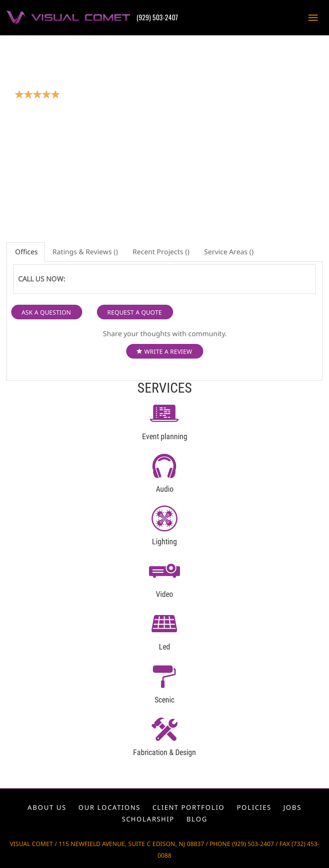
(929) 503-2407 (157, 17)
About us (47, 807)
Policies (254, 807)
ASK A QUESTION (46, 312)
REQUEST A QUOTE (135, 312)
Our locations (109, 807)
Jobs (292, 807)
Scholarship (148, 819)
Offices (26, 252)
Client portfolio (189, 807)
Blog (197, 819)
